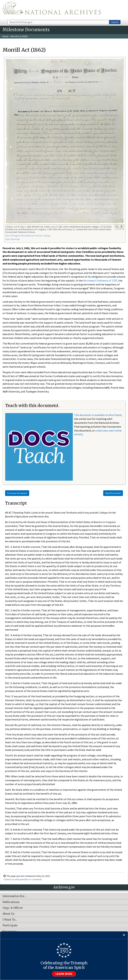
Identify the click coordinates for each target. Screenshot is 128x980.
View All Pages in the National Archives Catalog (28, 236)
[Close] (124, 935)
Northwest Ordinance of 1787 (100, 281)
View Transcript (12, 239)
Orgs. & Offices (13, 908)
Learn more (64, 974)
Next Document (113, 493)
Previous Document (17, 493)
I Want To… (10, 920)
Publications (11, 902)
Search (115, 22)
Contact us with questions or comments (23, 879)
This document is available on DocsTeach (98, 415)
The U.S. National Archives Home (52, 10)
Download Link (121, 227)
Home (5, 36)
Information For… (14, 896)
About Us (9, 914)
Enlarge (117, 227)
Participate (10, 925)
